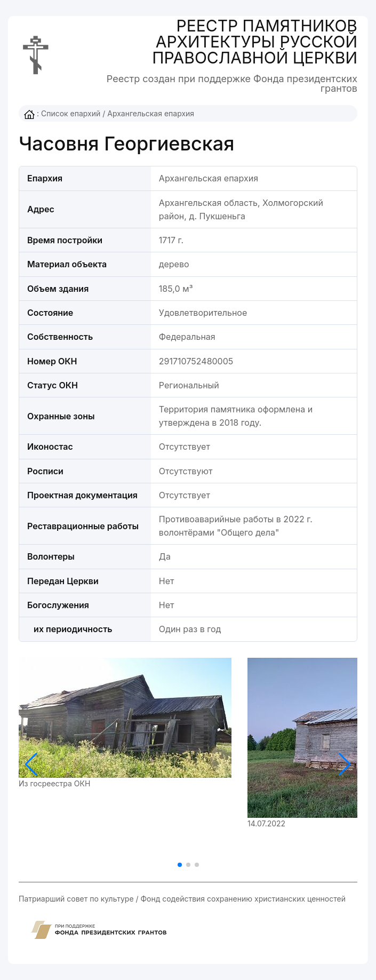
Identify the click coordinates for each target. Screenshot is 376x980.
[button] (345, 764)
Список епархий (71, 113)
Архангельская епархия (151, 113)
